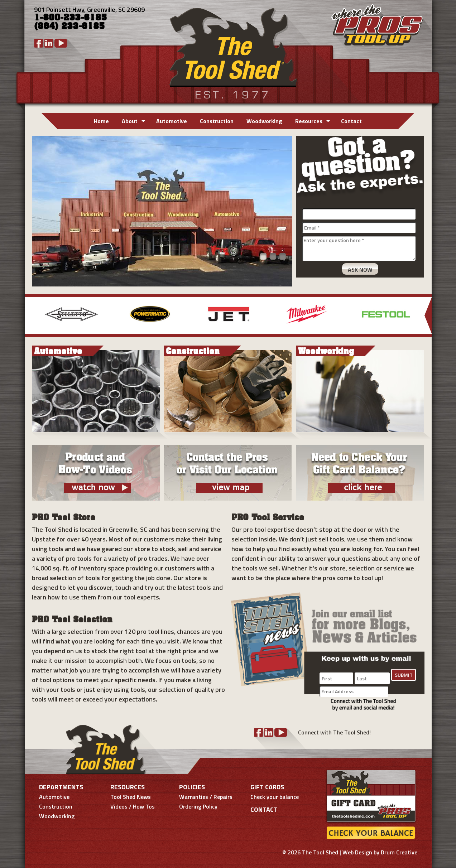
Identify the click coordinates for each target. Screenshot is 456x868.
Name (312, 204)
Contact (351, 121)
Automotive (172, 121)
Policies (192, 787)
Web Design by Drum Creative (380, 852)
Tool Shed (232, 52)
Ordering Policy (198, 806)
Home (101, 121)
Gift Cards (267, 787)
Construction (217, 121)
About (130, 121)
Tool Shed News (131, 797)
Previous (28, 315)
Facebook (39, 43)
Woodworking (264, 121)
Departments (61, 787)
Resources (309, 121)
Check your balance (275, 797)
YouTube (61, 43)
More (428, 315)
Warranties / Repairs (206, 797)
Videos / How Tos (133, 806)
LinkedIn (49, 43)
